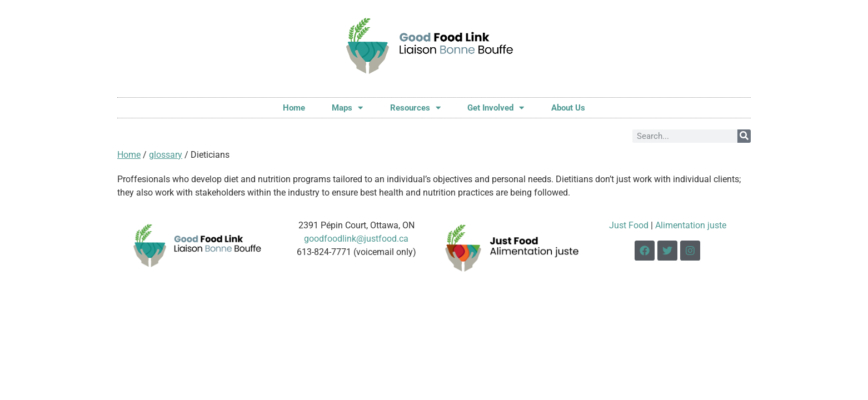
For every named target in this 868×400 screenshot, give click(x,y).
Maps (347, 107)
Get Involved (496, 107)
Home (294, 108)
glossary (166, 155)
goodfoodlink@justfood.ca (356, 239)
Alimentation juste (691, 225)
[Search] (744, 136)
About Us (568, 108)
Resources (415, 107)
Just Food (629, 225)
